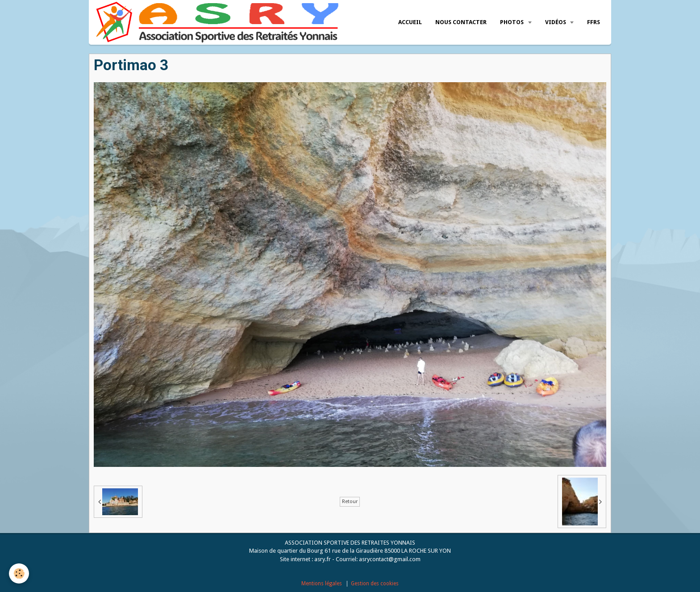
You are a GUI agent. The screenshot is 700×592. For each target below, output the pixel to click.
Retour (350, 502)
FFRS (594, 22)
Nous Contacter (461, 22)
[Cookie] (19, 573)
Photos (512, 22)
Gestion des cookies (375, 584)
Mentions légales (322, 584)
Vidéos (556, 22)
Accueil (410, 22)
